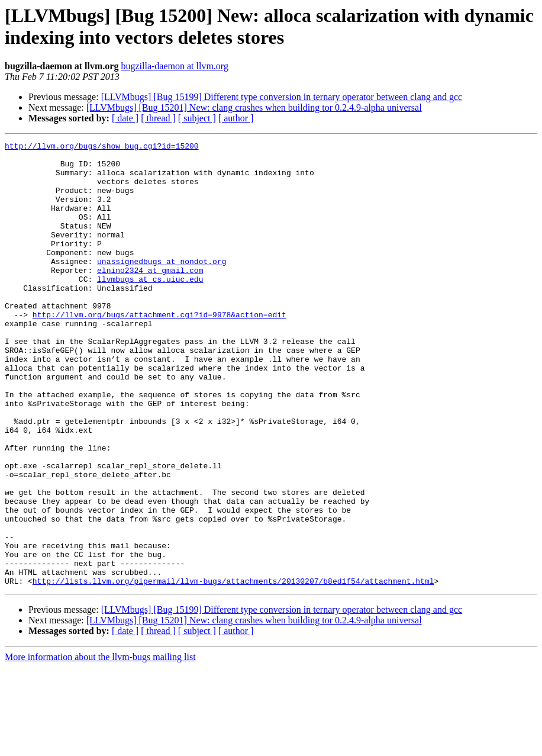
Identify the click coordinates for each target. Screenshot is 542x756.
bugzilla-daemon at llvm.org (174, 66)
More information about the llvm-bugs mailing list (100, 746)
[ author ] (236, 118)
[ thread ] (158, 118)
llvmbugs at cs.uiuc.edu (150, 307)
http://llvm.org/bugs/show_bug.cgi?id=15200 (102, 147)
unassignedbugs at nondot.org (162, 286)
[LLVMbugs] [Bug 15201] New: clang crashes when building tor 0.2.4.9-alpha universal (254, 107)
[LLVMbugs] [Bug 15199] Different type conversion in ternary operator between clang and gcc (282, 97)
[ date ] (125, 118)
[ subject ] (197, 118)
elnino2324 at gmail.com (150, 297)
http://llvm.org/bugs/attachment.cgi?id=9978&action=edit (159, 350)
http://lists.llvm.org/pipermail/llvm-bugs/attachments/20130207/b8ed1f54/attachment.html (233, 670)
